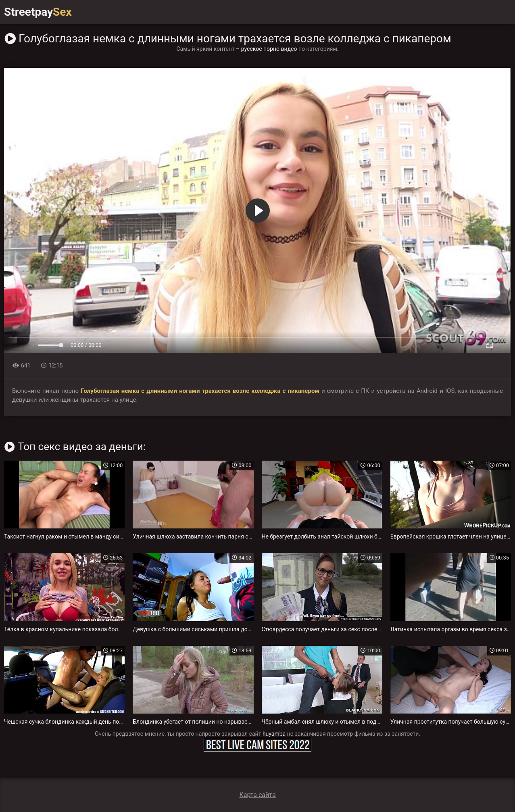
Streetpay (38, 12)
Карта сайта (257, 795)
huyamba (274, 734)
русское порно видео (269, 49)
